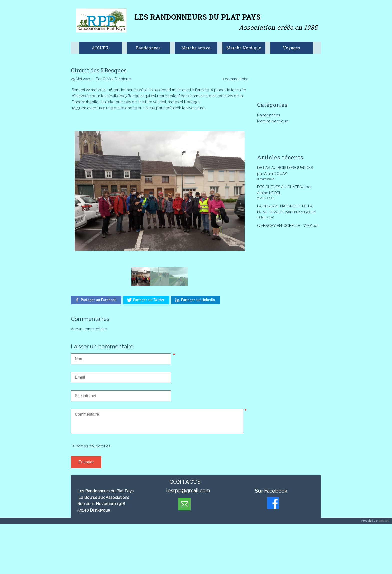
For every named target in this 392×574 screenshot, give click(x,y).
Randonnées (269, 115)
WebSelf (384, 521)
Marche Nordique (273, 121)
